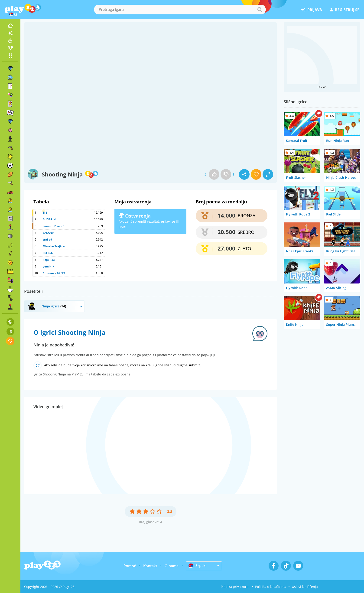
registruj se (345, 10)
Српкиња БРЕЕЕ (54, 273)
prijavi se (168, 221)
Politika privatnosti (235, 587)
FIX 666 (48, 253)
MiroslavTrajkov (54, 246)
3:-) (45, 213)
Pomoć (130, 566)
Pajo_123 (49, 260)
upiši (122, 227)
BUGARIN (49, 219)
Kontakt (150, 566)
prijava (312, 10)
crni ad (47, 239)
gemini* (48, 266)
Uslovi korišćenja (305, 587)
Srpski (197, 566)
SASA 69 (48, 233)
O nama (172, 566)
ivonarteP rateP (54, 226)
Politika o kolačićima (271, 587)
